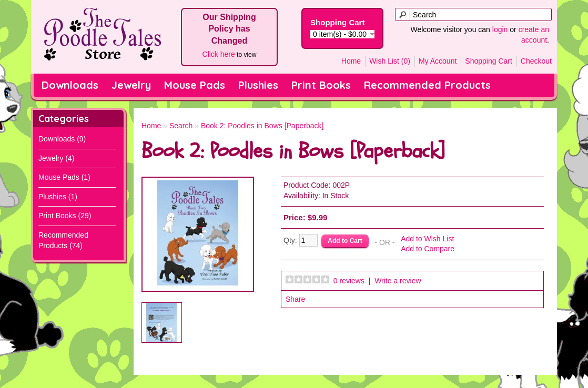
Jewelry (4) (56, 158)
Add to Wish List (427, 239)
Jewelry (131, 85)
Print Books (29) (65, 216)
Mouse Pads (195, 85)
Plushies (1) (58, 197)
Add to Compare (428, 249)
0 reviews (349, 281)
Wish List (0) (390, 61)
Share (295, 299)
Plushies (258, 85)
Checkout (536, 61)
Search (181, 126)
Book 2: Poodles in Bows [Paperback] (262, 126)
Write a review (398, 281)
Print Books (321, 85)
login (500, 29)
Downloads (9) (62, 139)
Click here (219, 54)
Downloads (70, 85)
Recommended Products (427, 85)
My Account (438, 61)
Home (351, 61)
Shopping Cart (489, 61)
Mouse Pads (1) (64, 177)
